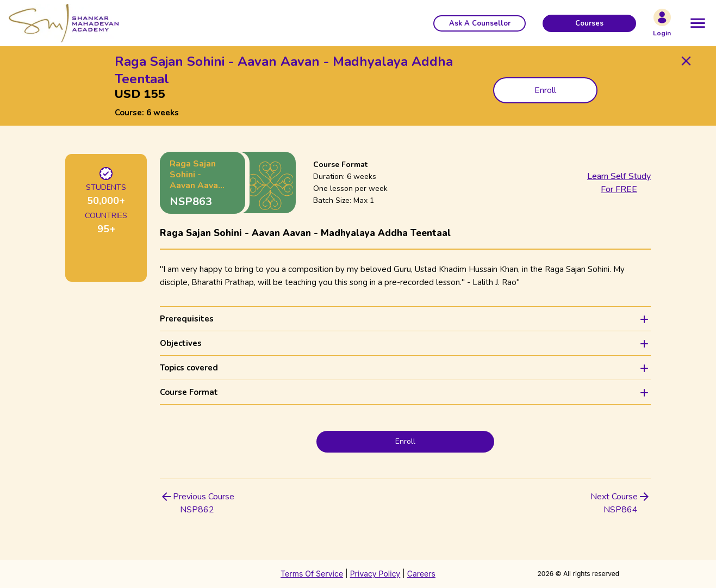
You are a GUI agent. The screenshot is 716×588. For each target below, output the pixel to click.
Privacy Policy (375, 574)
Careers (421, 574)
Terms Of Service (312, 574)
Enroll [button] (545, 90)
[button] (480, 23)
